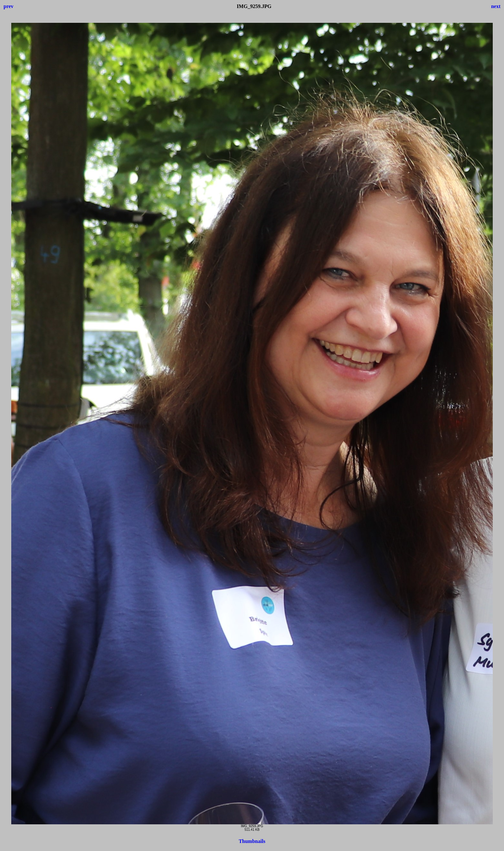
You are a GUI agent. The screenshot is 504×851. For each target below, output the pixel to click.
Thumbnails (252, 841)
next (496, 6)
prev (9, 6)
